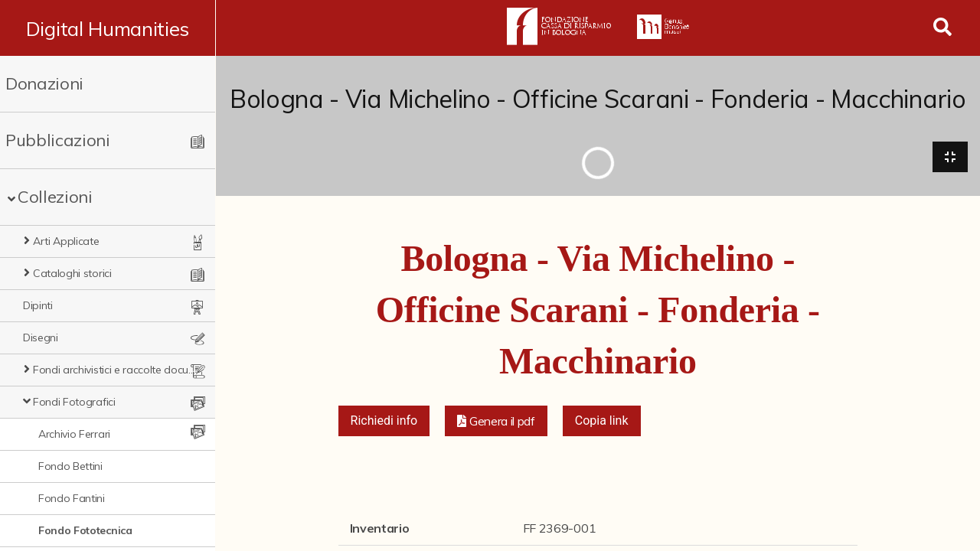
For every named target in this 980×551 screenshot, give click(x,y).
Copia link (602, 421)
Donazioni (44, 83)
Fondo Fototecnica (85, 530)
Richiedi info (384, 421)
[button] (496, 422)
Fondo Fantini (72, 498)
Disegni (41, 337)
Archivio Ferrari (74, 434)
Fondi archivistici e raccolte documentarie (115, 370)
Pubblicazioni (58, 140)
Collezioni (55, 197)
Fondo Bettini (70, 466)
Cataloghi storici (72, 273)
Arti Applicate (66, 241)
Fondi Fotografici (74, 402)
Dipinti (38, 305)
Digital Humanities (108, 28)
